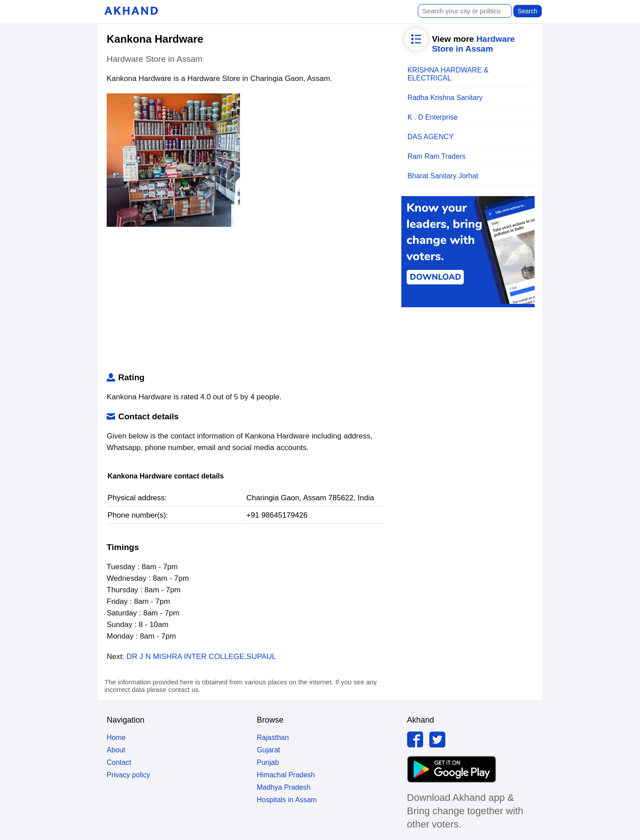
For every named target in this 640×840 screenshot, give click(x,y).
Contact (119, 762)
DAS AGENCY (431, 137)
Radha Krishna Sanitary (445, 98)
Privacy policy (128, 775)
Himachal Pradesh (286, 775)
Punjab (268, 762)
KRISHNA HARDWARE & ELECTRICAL (448, 74)
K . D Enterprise (433, 117)
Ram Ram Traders (437, 156)
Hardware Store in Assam (474, 44)
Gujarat (268, 750)
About (116, 750)
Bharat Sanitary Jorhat (443, 176)
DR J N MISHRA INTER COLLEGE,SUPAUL (201, 657)
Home (116, 738)
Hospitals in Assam (287, 800)
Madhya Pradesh (284, 787)
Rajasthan (273, 738)
